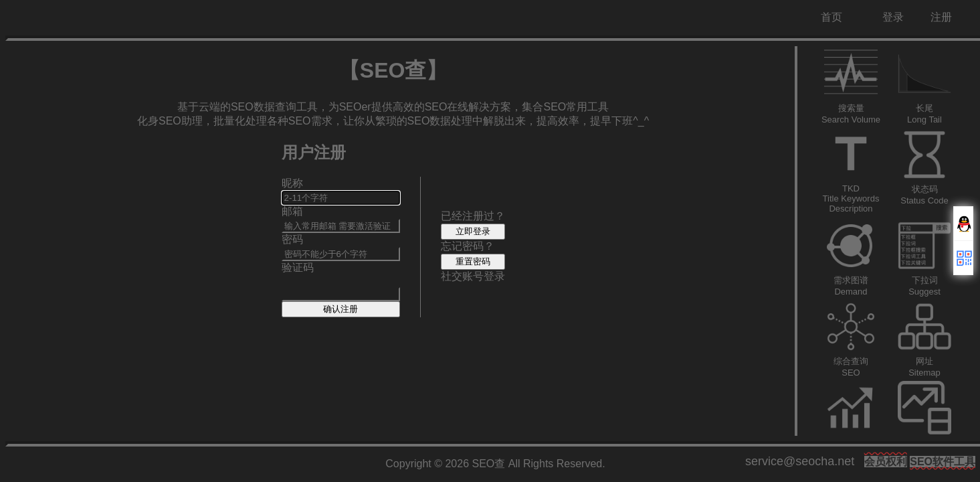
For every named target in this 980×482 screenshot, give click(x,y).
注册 (941, 17)
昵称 (292, 183)
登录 (893, 17)
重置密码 (473, 261)
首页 (831, 17)
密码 (292, 239)
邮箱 (292, 211)
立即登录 (473, 231)
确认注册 (340, 309)
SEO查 (489, 464)
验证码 (298, 267)
